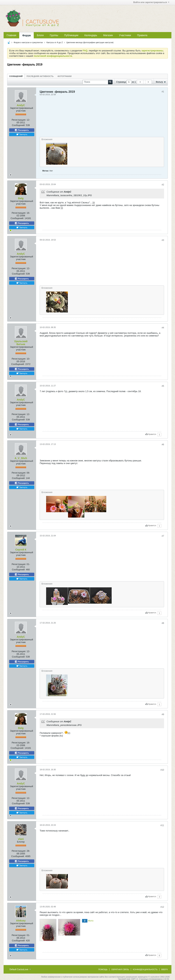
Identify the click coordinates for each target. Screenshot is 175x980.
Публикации (71, 35)
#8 (163, 623)
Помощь (103, 969)
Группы (54, 35)
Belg (21, 198)
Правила (142, 35)
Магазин (108, 35)
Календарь (91, 35)
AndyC (21, 105)
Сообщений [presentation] (16, 76)
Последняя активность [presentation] (40, 76)
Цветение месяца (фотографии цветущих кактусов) (90, 42)
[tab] (16, 76)
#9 (163, 714)
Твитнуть (22, 134)
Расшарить (22, 130)
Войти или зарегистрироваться (151, 2)
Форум (26, 35)
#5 (163, 386)
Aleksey (21, 921)
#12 (162, 907)
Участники (125, 35)
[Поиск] (97, 82)
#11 (162, 825)
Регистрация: (19, 120)
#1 (163, 92)
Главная (11, 35)
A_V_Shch (21, 458)
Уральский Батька (21, 343)
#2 (163, 185)
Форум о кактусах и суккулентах (28, 42)
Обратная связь (120, 969)
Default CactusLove (20, 969)
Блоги (40, 35)
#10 (162, 770)
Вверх (165, 969)
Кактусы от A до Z (55, 42)
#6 (163, 445)
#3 (163, 240)
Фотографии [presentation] (64, 76)
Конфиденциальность (145, 969)
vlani (21, 839)
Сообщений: (18, 125)
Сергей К (21, 550)
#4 (163, 328)
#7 (163, 536)
